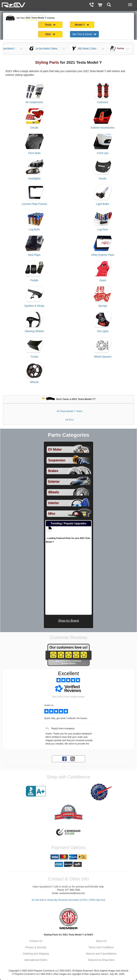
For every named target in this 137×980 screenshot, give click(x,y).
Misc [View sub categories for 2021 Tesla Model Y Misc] (52, 514)
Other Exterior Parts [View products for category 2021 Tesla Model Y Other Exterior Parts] (103, 255)
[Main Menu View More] (130, 5)
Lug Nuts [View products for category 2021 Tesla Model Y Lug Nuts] (103, 229)
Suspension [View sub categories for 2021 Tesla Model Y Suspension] (57, 460)
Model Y (82, 25)
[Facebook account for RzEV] (64, 759)
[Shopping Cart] (100, 5)
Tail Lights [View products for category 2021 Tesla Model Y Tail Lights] (103, 331)
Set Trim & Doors (84, 34)
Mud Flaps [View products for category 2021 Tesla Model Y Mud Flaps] (34, 255)
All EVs (70, 420)
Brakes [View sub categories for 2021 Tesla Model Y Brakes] (53, 471)
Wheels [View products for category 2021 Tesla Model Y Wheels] (34, 382)
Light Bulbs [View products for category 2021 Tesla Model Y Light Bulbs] (103, 204)
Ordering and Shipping (36, 954)
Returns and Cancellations (101, 954)
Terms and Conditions (101, 947)
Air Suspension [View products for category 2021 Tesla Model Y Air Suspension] (34, 102)
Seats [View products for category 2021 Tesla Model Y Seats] (103, 280)
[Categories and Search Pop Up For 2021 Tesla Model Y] (109, 5)
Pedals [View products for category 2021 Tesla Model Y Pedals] (34, 280)
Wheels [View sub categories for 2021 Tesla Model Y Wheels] (54, 492)
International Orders (36, 960)
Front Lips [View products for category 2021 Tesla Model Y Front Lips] (103, 153)
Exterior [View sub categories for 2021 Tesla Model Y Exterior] (54, 482)
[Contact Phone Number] (91, 5)
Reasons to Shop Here (101, 960)
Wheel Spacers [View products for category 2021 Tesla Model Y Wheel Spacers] (103, 357)
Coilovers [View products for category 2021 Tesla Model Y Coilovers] (103, 102)
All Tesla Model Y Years (69, 411)
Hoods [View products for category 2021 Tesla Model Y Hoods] (103, 179)
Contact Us (36, 941)
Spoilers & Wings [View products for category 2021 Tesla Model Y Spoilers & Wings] (34, 306)
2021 (50, 34)
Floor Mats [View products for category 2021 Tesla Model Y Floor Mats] (34, 153)
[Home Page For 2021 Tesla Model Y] (14, 5)
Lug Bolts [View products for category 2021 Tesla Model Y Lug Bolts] (34, 229)
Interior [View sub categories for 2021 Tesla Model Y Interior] (54, 503)
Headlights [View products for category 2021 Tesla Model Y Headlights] (34, 179)
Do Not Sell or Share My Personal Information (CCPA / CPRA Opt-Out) (68, 900)
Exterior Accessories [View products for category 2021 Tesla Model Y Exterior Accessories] (103, 128)
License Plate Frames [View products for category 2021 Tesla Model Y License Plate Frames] (34, 204)
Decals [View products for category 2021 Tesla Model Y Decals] (34, 128)
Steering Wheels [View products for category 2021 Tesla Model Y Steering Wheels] (34, 331)
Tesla (50, 25)
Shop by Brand (68, 621)
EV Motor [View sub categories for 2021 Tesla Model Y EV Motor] (55, 450)
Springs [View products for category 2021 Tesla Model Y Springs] (103, 306)
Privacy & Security (36, 947)
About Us (101, 941)
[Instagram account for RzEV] (73, 759)
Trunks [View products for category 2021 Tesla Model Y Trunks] (34, 357)
